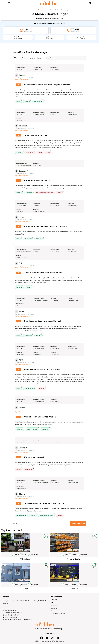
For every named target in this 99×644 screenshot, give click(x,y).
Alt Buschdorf (25, 559)
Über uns (54, 600)
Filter (16, 58)
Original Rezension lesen (21, 80)
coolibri (32, 10)
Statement (74, 589)
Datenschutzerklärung (58, 613)
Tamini (25, 589)
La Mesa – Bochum (42, 10)
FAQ (52, 602)
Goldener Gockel (74, 559)
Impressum (55, 608)
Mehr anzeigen (78, 524)
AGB (52, 610)
